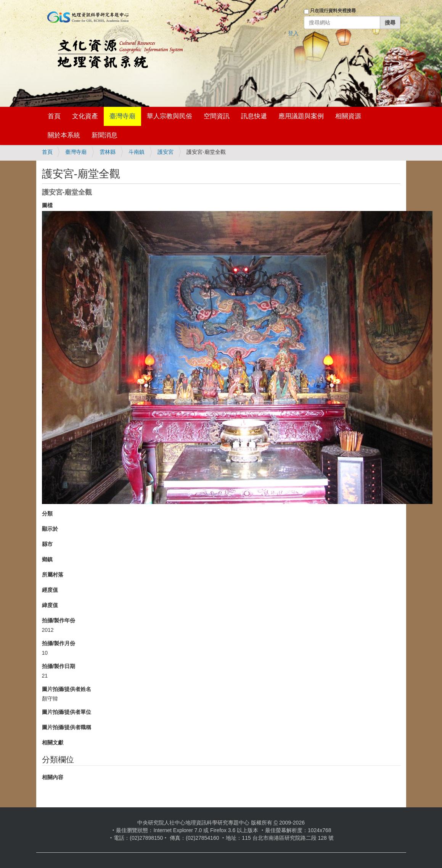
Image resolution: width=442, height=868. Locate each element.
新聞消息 (104, 135)
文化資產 (85, 116)
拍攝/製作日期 (59, 666)
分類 (47, 514)
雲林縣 (108, 152)
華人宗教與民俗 (170, 116)
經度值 (50, 590)
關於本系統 (64, 135)
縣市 (47, 544)
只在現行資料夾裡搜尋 (333, 11)
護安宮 (166, 152)
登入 (293, 33)
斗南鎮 (137, 152)
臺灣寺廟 (122, 116)
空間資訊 (217, 116)
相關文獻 (53, 742)
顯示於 (50, 529)
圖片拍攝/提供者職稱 (67, 727)
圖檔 (47, 205)
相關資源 (348, 116)
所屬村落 (53, 575)
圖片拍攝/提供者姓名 (67, 689)
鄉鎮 (47, 559)
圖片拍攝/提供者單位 (67, 712)
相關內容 (53, 777)
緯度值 (50, 605)
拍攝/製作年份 (59, 620)
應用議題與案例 (301, 116)
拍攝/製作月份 (59, 643)
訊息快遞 (254, 116)
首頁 (54, 116)
